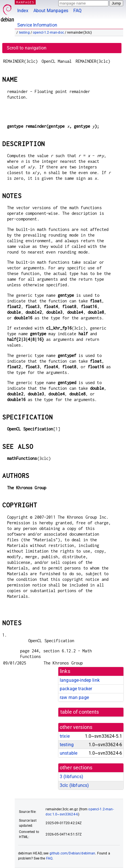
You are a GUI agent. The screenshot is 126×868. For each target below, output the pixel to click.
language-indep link (80, 680)
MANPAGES (25, 2)
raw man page (74, 697)
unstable (69, 753)
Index (23, 11)
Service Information (37, 25)
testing (24, 33)
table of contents (80, 712)
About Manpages (51, 11)
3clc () (74, 785)
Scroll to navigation (27, 48)
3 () (71, 777)
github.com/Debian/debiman (72, 853)
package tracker (76, 689)
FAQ (77, 11)
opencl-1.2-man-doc (48, 33)
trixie (65, 736)
